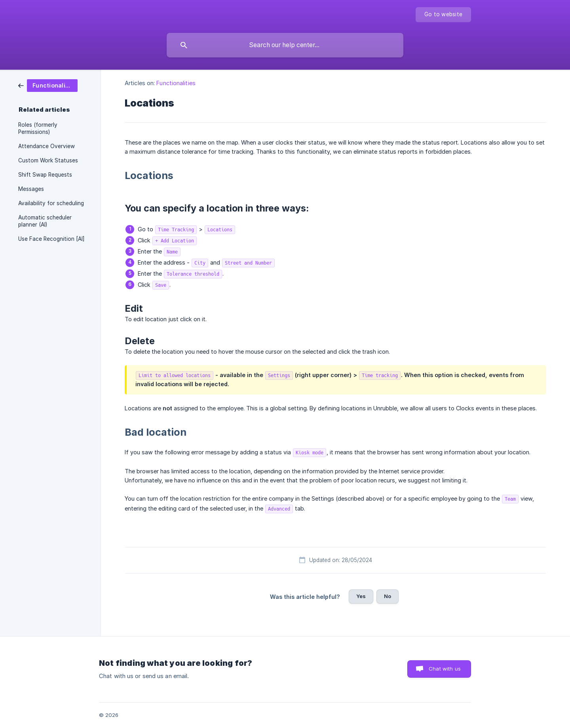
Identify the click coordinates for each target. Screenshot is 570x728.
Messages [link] (31, 189)
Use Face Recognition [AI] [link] (51, 239)
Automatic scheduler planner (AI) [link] (45, 221)
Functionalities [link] (176, 83)
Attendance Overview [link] (47, 146)
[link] (48, 85)
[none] (443, 15)
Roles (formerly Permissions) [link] (38, 128)
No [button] (388, 596)
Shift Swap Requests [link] (45, 175)
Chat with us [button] (445, 669)
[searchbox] (285, 45)
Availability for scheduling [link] (51, 203)
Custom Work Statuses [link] (48, 160)
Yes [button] (361, 596)
